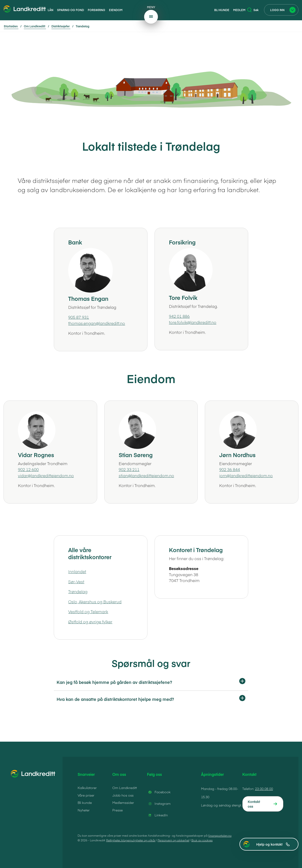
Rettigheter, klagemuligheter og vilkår (131, 840)
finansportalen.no (220, 835)
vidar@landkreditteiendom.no (46, 475)
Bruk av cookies (202, 840)
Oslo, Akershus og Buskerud (95, 602)
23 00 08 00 (264, 789)
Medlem (239, 10)
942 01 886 (179, 316)
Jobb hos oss (123, 795)
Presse (117, 810)
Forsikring (96, 10)
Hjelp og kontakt (273, 844)
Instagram (159, 804)
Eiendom (116, 10)
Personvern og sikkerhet (173, 840)
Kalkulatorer (87, 788)
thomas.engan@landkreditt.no (97, 323)
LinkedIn (157, 815)
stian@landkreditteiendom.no (146, 475)
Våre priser (86, 795)
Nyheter (84, 810)
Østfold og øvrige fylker (90, 622)
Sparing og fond (71, 10)
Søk (253, 10)
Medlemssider (123, 802)
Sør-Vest (76, 582)
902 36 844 (230, 469)
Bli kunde (222, 10)
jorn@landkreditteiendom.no (246, 475)
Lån (50, 10)
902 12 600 (28, 469)
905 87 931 (79, 317)
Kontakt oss (254, 804)
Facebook (159, 792)
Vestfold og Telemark (88, 612)
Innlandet (77, 571)
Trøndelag (78, 591)
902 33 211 (129, 469)
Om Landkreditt (125, 788)
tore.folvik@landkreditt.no (193, 322)
